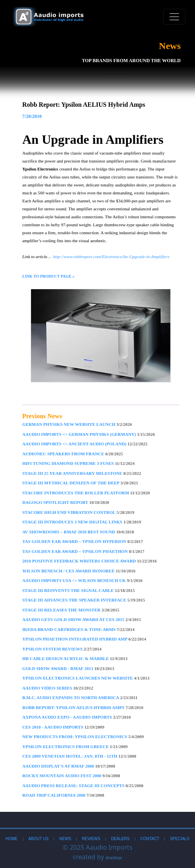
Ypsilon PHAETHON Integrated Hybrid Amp (84, 639)
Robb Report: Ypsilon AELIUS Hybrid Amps (83, 707)
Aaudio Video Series (58, 688)
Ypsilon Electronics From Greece (75, 747)
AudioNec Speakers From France (73, 454)
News (65, 839)
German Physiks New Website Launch (77, 424)
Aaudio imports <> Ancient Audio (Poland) (85, 444)
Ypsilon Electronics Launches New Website (86, 678)
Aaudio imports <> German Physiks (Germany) (89, 434)
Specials (180, 839)
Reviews (91, 839)
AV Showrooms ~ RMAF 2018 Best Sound (78, 532)
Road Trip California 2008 (63, 795)
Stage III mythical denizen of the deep (80, 483)
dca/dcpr (114, 858)
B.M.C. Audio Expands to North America (80, 698)
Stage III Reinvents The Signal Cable (79, 590)
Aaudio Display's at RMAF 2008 (69, 766)
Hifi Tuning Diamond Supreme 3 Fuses (78, 463)
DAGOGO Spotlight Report (66, 502)
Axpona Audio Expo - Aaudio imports (77, 717)
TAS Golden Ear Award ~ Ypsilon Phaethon (83, 551)
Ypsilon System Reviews (62, 649)
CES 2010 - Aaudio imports (63, 727)
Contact (150, 839)
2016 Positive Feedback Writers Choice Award (90, 561)
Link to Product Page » (48, 276)
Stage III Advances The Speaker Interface (84, 600)
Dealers (120, 839)
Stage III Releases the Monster (71, 610)
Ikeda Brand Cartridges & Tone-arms (78, 629)
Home (12, 839)
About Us (38, 839)
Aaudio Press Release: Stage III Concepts (83, 786)
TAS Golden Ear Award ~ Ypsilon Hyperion (83, 541)
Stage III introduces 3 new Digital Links (82, 522)
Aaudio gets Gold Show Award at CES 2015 (82, 619)
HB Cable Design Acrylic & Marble (75, 658)
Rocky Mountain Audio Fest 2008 (71, 776)
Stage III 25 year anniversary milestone (82, 473)
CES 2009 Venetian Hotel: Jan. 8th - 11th (79, 756)
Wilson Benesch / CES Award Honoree (79, 571)
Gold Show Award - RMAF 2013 (68, 668)
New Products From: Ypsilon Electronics (83, 737)
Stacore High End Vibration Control (78, 512)
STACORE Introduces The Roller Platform (86, 493)
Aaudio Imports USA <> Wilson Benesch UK (82, 580)
